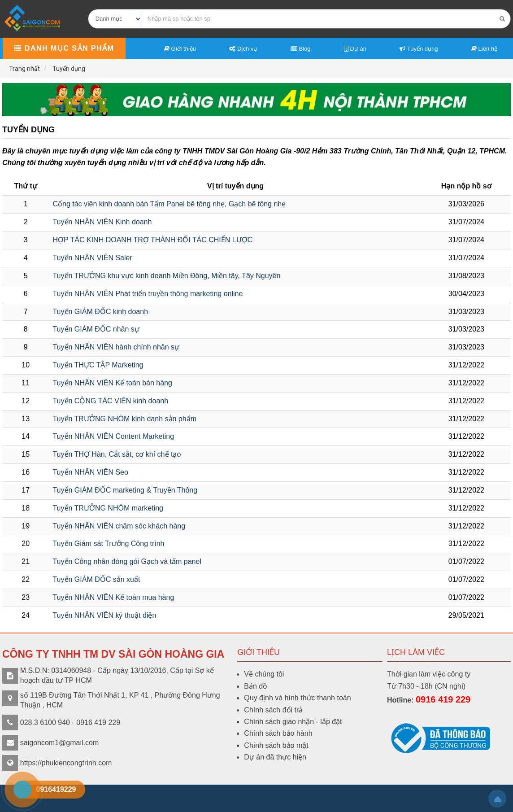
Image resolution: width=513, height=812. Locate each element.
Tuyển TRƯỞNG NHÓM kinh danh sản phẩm (124, 419)
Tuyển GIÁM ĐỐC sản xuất (96, 579)
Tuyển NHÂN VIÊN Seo (90, 472)
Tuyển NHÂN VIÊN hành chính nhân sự (116, 347)
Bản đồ (256, 686)
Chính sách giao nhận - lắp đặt (293, 722)
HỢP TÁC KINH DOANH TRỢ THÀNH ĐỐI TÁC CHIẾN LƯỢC (152, 240)
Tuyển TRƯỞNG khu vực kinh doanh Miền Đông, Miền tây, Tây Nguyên (166, 276)
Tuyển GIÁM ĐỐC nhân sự (96, 329)
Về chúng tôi (264, 674)
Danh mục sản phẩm (64, 48)
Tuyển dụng (419, 49)
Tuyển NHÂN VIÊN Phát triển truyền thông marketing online (148, 294)
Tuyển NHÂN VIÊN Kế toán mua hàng (113, 597)
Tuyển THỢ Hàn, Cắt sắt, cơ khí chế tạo (117, 454)
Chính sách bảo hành (278, 733)
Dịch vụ (243, 49)
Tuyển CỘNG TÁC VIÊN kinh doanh (110, 401)
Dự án (355, 49)
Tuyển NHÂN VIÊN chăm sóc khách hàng (119, 526)
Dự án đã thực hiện (275, 757)
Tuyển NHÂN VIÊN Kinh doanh (102, 222)
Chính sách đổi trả (273, 710)
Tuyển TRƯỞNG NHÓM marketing (108, 508)
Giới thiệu (180, 49)
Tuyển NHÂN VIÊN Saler (92, 258)
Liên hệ (484, 49)
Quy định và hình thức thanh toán (297, 698)
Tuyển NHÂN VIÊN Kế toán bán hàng (112, 383)
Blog (301, 49)
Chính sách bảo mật (276, 745)
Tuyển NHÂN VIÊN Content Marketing (113, 436)
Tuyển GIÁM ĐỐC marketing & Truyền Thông (125, 490)
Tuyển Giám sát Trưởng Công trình (108, 544)
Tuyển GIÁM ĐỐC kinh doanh (100, 312)
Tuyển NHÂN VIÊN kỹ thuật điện (104, 615)
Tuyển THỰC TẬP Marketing (98, 365)
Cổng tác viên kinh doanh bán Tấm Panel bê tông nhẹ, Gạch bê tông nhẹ (169, 204)
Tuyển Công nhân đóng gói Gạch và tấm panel (127, 561)
